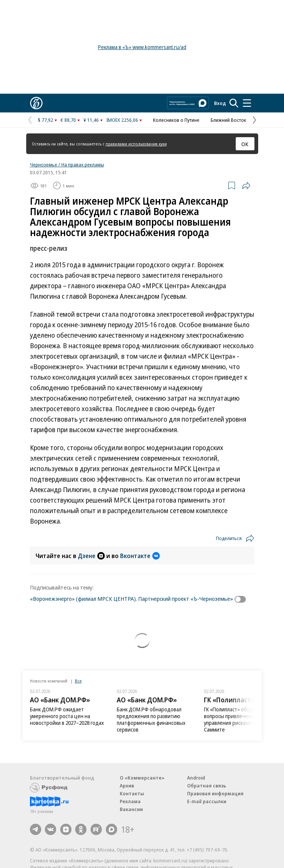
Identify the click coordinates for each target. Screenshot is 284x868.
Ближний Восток (228, 120)
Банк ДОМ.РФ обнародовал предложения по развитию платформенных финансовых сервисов (151, 719)
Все (78, 681)
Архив (127, 786)
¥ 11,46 (91, 120)
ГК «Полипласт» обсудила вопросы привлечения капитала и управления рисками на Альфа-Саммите (243, 719)
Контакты (132, 793)
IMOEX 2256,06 (122, 120)
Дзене (91, 556)
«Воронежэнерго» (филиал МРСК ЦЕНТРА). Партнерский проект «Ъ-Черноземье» (132, 599)
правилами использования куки (136, 144)
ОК (245, 144)
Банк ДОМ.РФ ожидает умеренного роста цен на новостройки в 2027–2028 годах (67, 716)
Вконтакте (140, 556)
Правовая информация (215, 793)
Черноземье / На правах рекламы (67, 165)
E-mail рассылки (207, 801)
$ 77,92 (45, 120)
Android (196, 778)
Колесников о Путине (176, 120)
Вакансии (131, 809)
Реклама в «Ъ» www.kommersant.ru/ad (142, 47)
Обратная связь (207, 786)
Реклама (130, 801)
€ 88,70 (68, 120)
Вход (220, 103)
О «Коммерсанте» (142, 778)
